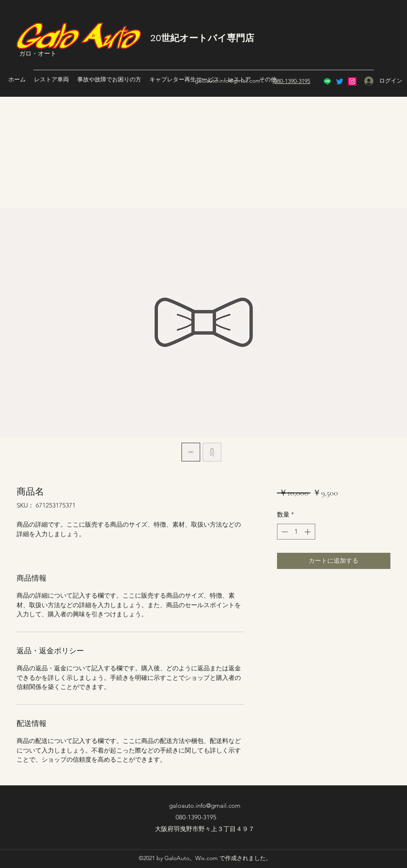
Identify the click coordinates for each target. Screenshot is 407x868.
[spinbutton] (296, 532)
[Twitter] (340, 81)
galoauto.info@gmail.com (228, 81)
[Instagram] (352, 81)
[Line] (327, 81)
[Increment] (308, 532)
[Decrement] (284, 532)
